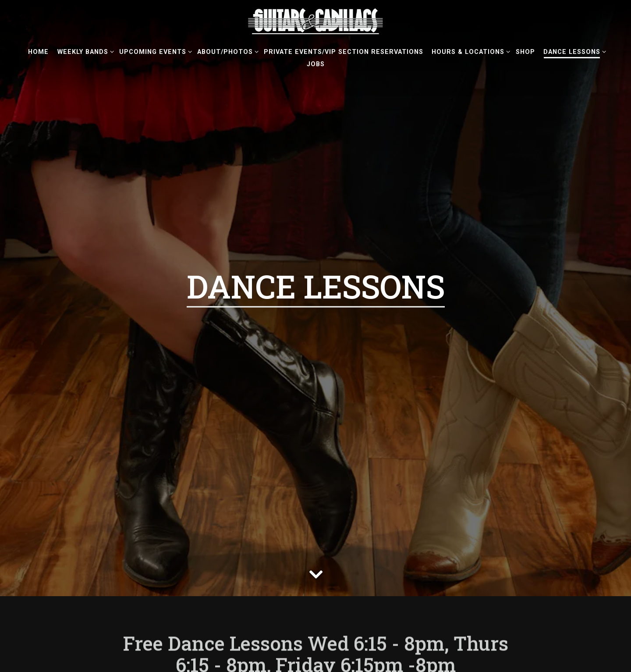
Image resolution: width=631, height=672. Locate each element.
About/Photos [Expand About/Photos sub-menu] (226, 51)
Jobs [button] (316, 64)
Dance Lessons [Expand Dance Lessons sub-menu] (573, 51)
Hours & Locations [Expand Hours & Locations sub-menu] (469, 51)
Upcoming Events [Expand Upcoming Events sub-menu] (154, 51)
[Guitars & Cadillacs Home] (315, 21)
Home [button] (38, 52)
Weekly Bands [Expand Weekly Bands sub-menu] (84, 51)
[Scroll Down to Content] (315, 535)
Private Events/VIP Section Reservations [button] (344, 52)
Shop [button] (525, 52)
